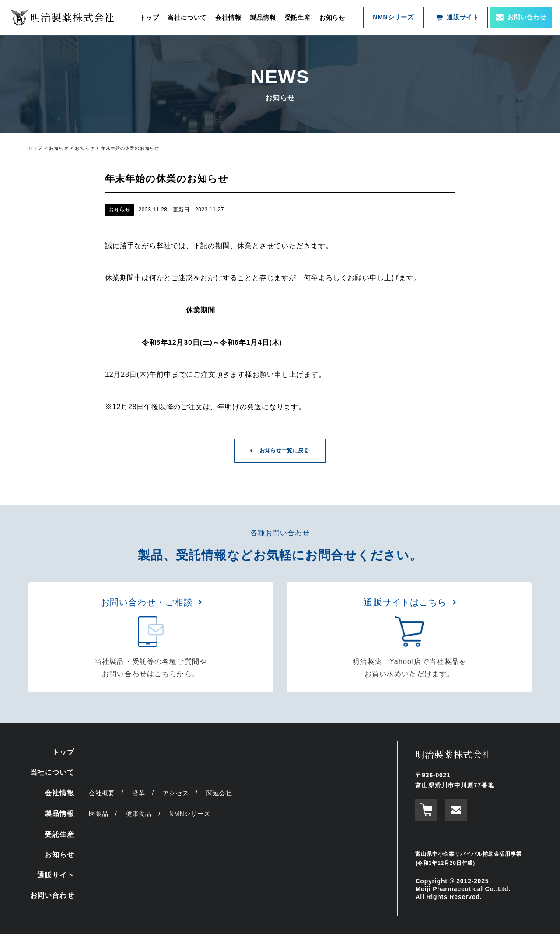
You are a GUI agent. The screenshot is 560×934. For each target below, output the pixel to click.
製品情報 (263, 18)
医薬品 (98, 814)
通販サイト (457, 18)
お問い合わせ (521, 17)
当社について (187, 18)
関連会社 (219, 793)
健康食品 (139, 814)
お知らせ (332, 18)
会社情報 (228, 18)
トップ (149, 18)
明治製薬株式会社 (453, 754)
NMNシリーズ (393, 17)
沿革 (139, 793)
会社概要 (102, 793)
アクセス (176, 793)
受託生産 (298, 18)
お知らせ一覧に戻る (284, 450)
